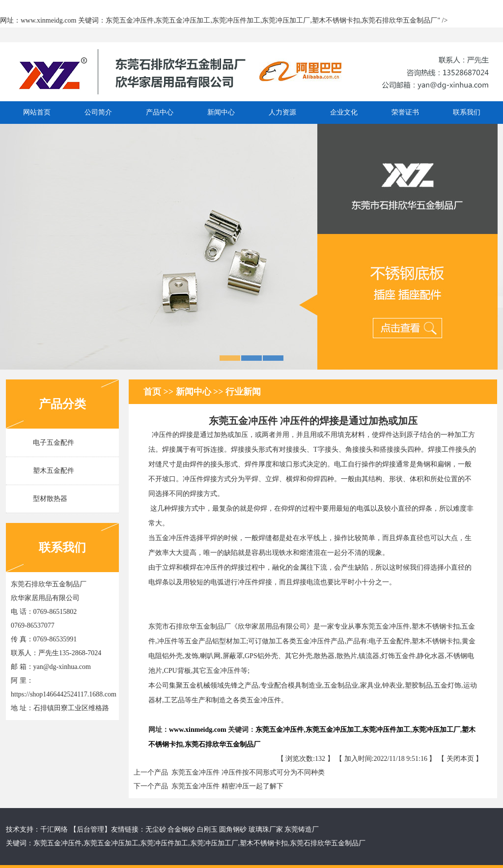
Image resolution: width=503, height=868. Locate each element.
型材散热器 (50, 499)
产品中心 (160, 112)
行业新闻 (243, 392)
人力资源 (282, 112)
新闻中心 (221, 112)
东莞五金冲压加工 (111, 843)
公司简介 (98, 112)
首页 (154, 392)
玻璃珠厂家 (265, 829)
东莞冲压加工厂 (214, 843)
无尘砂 (156, 829)
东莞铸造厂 (302, 829)
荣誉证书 (405, 112)
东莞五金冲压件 (57, 843)
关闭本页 (460, 759)
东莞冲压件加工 (164, 843)
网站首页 (37, 112)
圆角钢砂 (233, 829)
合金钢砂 (181, 829)
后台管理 (90, 829)
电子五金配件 (54, 443)
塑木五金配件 (54, 471)
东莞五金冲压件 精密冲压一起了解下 (226, 786)
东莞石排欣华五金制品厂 (328, 843)
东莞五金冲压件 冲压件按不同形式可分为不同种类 (246, 772)
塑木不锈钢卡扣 (264, 843)
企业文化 (344, 112)
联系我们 (467, 112)
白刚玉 (207, 829)
